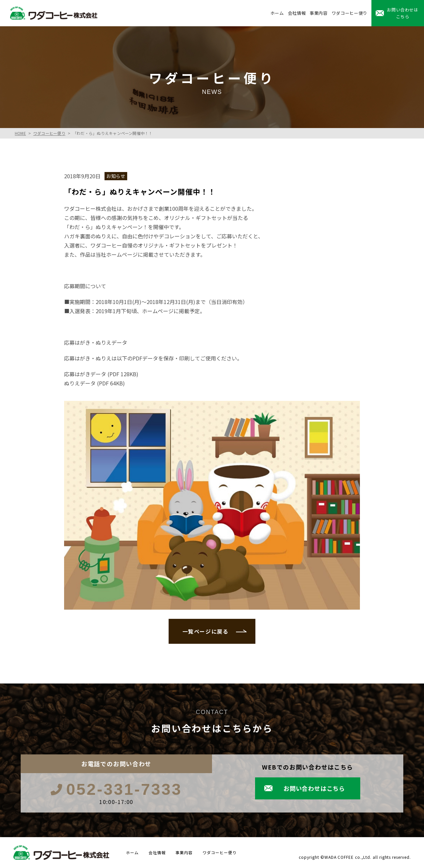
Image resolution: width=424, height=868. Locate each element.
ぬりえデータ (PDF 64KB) (94, 383)
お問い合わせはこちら (403, 13)
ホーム (277, 13)
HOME (20, 133)
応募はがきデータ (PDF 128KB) (101, 374)
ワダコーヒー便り (350, 13)
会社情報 (297, 13)
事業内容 (319, 13)
